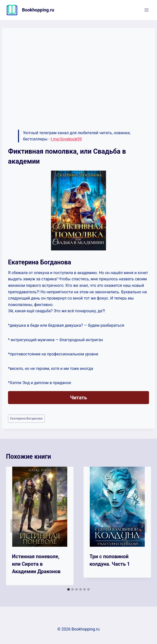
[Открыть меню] (146, 10)
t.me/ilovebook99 (66, 139)
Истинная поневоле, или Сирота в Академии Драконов (36, 564)
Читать (78, 398)
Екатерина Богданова (26, 418)
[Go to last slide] (15, 526)
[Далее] (142, 526)
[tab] (68, 589)
